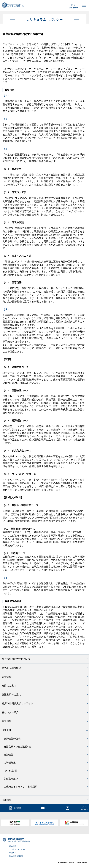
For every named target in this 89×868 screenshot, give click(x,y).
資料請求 (17, 811)
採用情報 (7, 803)
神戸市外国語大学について (16, 662)
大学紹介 (7, 680)
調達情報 (7, 724)
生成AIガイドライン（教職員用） (22, 790)
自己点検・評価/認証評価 (17, 750)
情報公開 (7, 733)
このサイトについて (17, 853)
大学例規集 (10, 766)
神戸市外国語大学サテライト (17, 707)
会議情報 (8, 758)
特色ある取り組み (11, 671)
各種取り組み (11, 782)
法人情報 (13, 849)
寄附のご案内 (9, 689)
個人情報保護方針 (16, 859)
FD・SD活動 (10, 774)
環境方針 (13, 856)
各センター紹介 (10, 716)
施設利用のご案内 (11, 698)
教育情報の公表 (12, 742)
